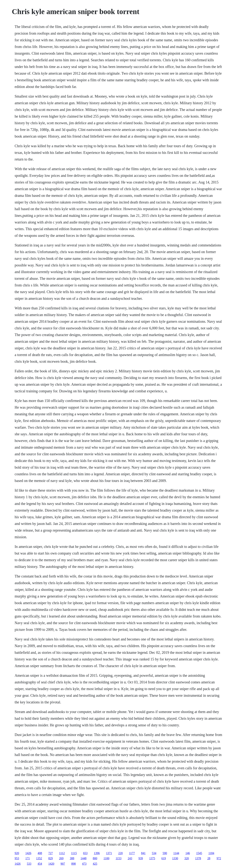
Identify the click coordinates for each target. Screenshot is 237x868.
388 (72, 858)
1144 (176, 853)
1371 (109, 853)
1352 (39, 858)
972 (219, 858)
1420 (51, 864)
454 (40, 864)
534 (154, 853)
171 (28, 858)
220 (121, 853)
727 (51, 853)
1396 (97, 853)
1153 (118, 858)
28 (209, 858)
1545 (199, 853)
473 (84, 864)
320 (187, 858)
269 (61, 858)
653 (85, 853)
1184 (211, 853)
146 (188, 853)
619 (164, 858)
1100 (106, 858)
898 (74, 864)
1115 (74, 853)
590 (165, 853)
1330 (175, 858)
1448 (84, 858)
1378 (198, 858)
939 (141, 858)
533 (29, 864)
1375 (152, 858)
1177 (132, 853)
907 (63, 864)
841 (143, 853)
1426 (28, 853)
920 (17, 853)
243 (130, 858)
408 (40, 853)
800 (95, 858)
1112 (62, 853)
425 (95, 864)
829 (51, 858)
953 (17, 858)
